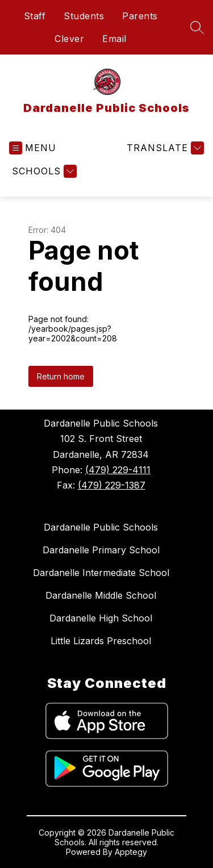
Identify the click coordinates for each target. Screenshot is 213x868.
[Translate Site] (164, 148)
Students (84, 16)
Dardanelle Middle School (101, 595)
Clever (69, 39)
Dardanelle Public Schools (101, 527)
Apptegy (131, 852)
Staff (35, 16)
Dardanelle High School (101, 618)
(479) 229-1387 (112, 485)
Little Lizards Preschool (101, 641)
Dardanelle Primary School (101, 550)
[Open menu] (33, 148)
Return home (61, 376)
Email (114, 39)
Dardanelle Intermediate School (101, 573)
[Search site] (197, 27)
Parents (140, 16)
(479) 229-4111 (118, 470)
